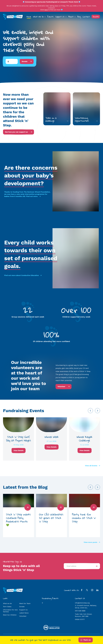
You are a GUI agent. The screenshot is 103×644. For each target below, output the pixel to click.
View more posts (92, 542)
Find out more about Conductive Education (23, 275)
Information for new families (10, 611)
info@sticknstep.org (82, 603)
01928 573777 (80, 619)
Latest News (24, 613)
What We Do (38, 17)
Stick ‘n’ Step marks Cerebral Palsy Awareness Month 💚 (18, 520)
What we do (7, 603)
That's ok (86, 640)
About (71, 17)
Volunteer (64, 386)
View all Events (92, 466)
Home (29, 17)
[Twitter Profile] (87, 590)
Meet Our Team (25, 603)
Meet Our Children (10, 615)
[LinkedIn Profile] (97, 590)
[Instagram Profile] (92, 590)
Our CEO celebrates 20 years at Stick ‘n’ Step (51, 518)
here (46, 10)
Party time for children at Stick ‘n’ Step (84, 518)
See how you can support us (19, 132)
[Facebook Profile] (82, 590)
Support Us (60, 17)
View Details (19, 450)
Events (50, 17)
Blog (79, 17)
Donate (96, 17)
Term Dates (7, 607)
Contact (86, 17)
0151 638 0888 (80, 611)
